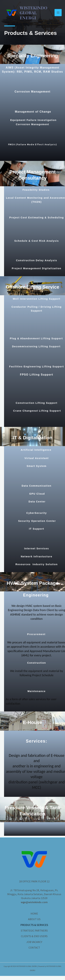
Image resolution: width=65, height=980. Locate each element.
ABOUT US (34, 919)
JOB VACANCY (34, 942)
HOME (34, 913)
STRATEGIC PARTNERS (34, 931)
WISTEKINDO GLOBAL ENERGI (34, 13)
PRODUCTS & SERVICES (34, 925)
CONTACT (34, 948)
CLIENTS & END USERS (34, 936)
